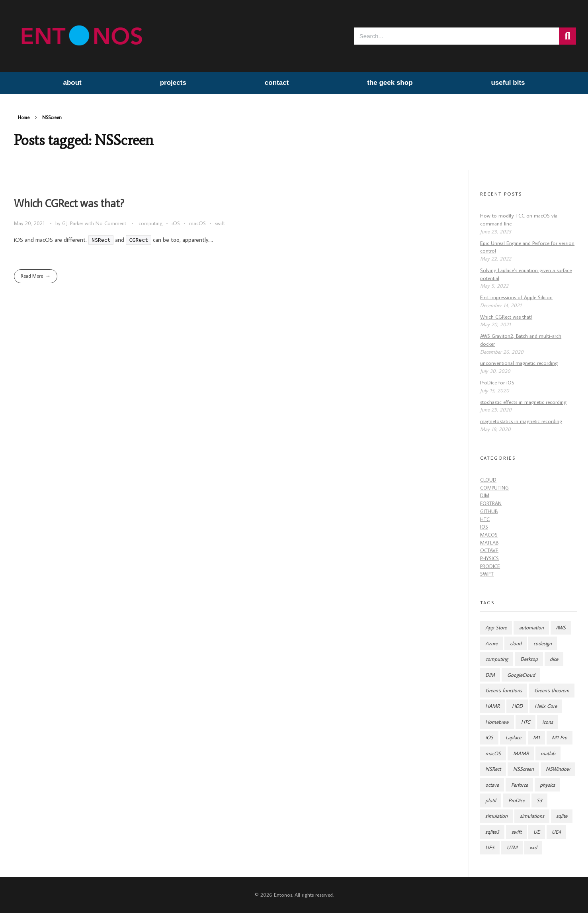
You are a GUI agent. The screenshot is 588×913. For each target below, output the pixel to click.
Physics (489, 558)
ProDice (490, 566)
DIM (485, 495)
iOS (176, 223)
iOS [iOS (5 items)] (489, 738)
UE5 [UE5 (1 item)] (490, 847)
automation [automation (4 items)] (531, 628)
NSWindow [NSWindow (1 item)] (558, 769)
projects (173, 83)
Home (24, 117)
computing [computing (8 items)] (497, 659)
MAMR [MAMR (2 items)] (521, 753)
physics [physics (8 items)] (547, 785)
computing (150, 223)
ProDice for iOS (497, 383)
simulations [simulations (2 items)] (532, 816)
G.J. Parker (73, 223)
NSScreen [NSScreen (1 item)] (524, 769)
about (72, 83)
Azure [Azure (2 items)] (491, 644)
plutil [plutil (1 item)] (491, 800)
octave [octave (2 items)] (492, 785)
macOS (197, 223)
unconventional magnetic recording (519, 363)
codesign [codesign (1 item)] (543, 644)
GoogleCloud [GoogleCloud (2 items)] (521, 675)
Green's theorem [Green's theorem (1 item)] (552, 691)
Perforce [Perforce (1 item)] (520, 785)
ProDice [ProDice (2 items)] (517, 800)
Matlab (489, 543)
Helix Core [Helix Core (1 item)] (546, 706)
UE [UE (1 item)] (537, 832)
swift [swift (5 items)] (517, 832)
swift (220, 223)
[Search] (567, 36)
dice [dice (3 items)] (554, 659)
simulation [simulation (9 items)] (496, 816)
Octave (489, 550)
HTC (485, 519)
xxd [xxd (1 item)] (533, 847)
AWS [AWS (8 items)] (561, 628)
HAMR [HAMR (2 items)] (492, 706)
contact (277, 83)
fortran (491, 503)
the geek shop (390, 83)
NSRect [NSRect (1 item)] (493, 769)
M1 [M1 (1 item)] (536, 738)
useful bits (508, 83)
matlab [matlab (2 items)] (548, 753)
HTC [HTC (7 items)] (526, 722)
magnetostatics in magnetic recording (521, 421)
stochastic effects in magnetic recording (523, 402)
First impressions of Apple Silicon (516, 297)
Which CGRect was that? (69, 204)
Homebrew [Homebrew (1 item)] (497, 722)
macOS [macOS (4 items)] (493, 753)
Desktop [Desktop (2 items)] (529, 659)
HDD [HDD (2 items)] (517, 706)
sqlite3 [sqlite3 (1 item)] (492, 832)
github (489, 511)
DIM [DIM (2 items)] (490, 675)
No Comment (111, 223)
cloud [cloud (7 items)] (516, 644)
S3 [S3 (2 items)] (539, 800)
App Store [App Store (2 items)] (496, 628)
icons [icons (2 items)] (548, 722)
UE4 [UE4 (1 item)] (556, 832)
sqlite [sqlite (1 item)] (562, 816)
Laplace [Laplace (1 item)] (513, 738)
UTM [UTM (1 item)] (512, 847)
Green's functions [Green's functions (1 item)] (504, 691)
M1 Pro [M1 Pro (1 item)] (560, 738)
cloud (488, 480)
